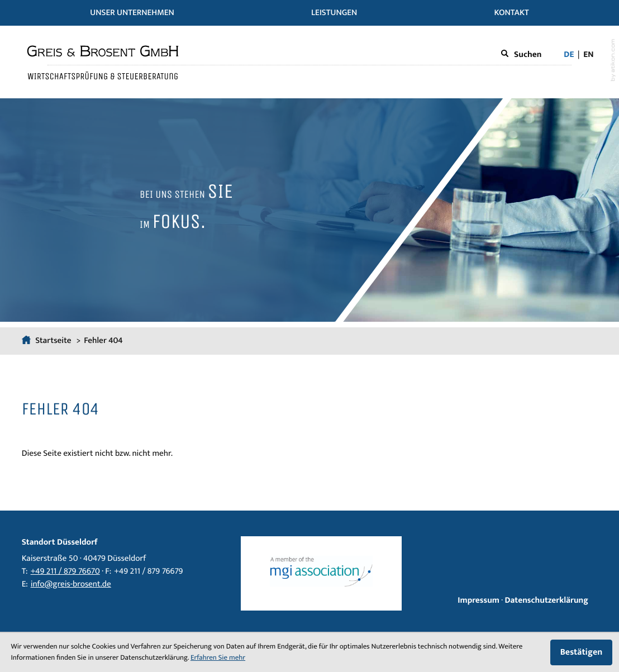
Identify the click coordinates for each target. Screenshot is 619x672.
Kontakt (512, 13)
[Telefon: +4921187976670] (65, 572)
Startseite (47, 341)
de (569, 55)
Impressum (478, 601)
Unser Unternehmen (132, 13)
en (588, 55)
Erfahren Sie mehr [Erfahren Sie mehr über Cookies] (218, 657)
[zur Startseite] (103, 62)
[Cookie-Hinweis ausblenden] (581, 652)
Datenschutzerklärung (546, 601)
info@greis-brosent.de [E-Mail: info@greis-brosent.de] (71, 585)
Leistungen (334, 13)
